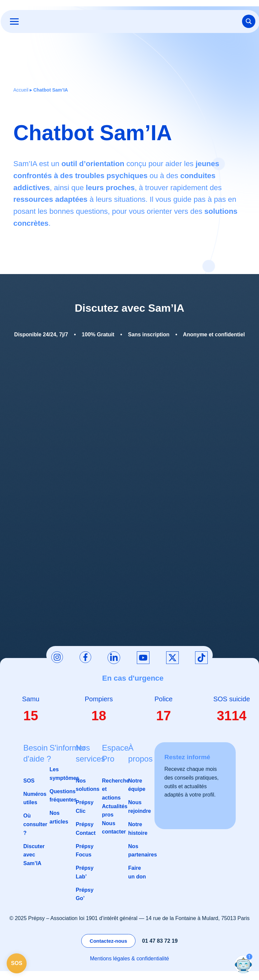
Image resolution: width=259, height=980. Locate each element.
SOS (29, 781)
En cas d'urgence (133, 679)
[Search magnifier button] (248, 22)
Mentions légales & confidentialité (129, 959)
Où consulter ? (35, 825)
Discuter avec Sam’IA (34, 855)
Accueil (21, 90)
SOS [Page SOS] (17, 963)
